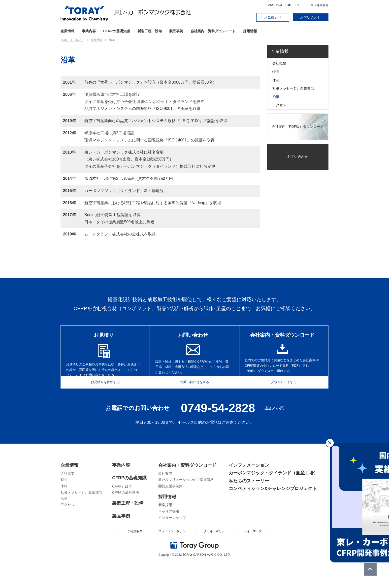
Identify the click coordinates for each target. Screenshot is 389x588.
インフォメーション (249, 490)
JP (289, 5)
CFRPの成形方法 (126, 518)
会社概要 (279, 63)
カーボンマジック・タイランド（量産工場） (273, 498)
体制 (276, 80)
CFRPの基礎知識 (129, 503)
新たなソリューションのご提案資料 (186, 505)
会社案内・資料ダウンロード (213, 31)
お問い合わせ (311, 17)
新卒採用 (165, 530)
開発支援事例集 (170, 511)
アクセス (279, 105)
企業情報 (280, 51)
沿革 (276, 97)
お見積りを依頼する (102, 406)
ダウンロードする (287, 406)
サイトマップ (253, 557)
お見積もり (273, 17)
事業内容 (89, 31)
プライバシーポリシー (173, 557)
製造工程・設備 (150, 31)
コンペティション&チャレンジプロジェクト (273, 514)
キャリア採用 (169, 537)
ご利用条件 (135, 557)
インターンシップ (172, 543)
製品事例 (176, 31)
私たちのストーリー (249, 506)
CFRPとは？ (122, 512)
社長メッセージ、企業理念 (293, 88)
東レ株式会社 (320, 5)
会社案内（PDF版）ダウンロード (298, 127)
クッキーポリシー (216, 557)
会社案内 (165, 499)
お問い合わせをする (194, 406)
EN (297, 5)
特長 (276, 72)
